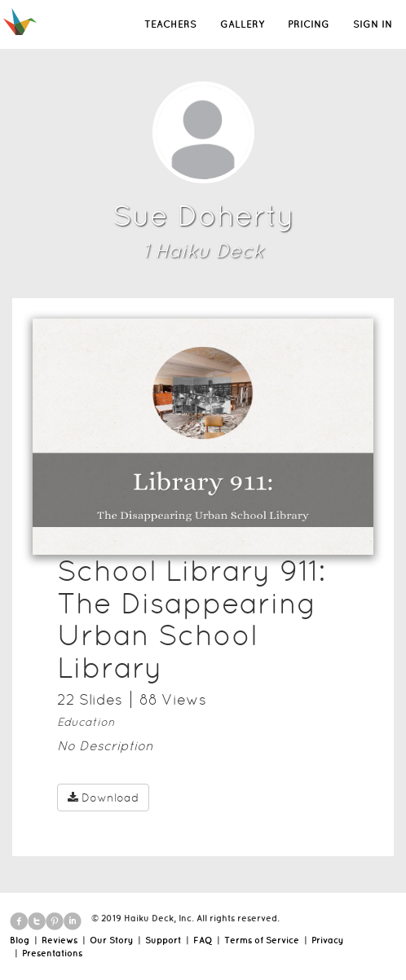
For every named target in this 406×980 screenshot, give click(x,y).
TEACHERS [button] (170, 24)
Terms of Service (262, 940)
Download (103, 798)
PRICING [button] (309, 24)
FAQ (203, 940)
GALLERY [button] (242, 24)
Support (163, 940)
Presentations (52, 953)
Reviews (60, 940)
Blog (20, 940)
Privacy (327, 940)
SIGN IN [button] (373, 24)
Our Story (111, 940)
